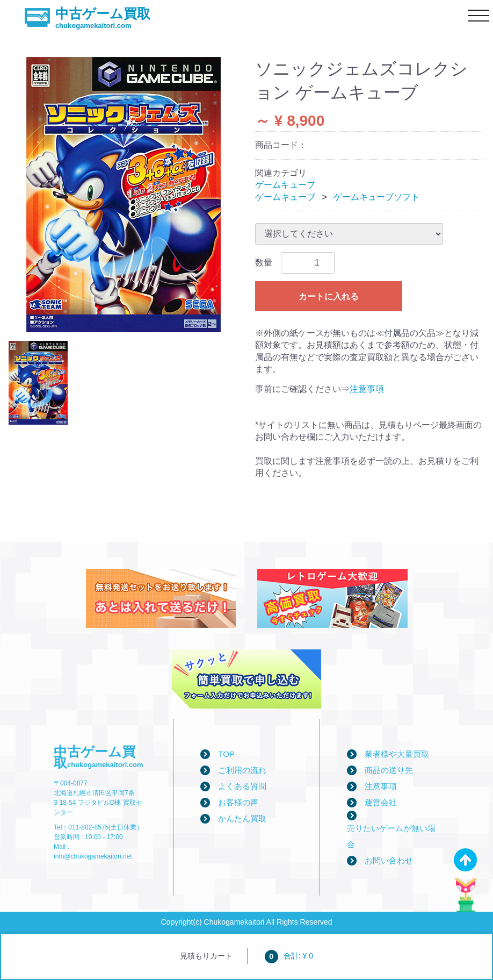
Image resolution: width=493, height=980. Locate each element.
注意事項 (367, 389)
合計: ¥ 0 (289, 956)
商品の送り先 (389, 770)
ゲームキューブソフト (376, 197)
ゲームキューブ (285, 185)
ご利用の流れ (242, 770)
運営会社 (381, 802)
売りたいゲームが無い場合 (391, 836)
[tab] (38, 383)
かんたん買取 (242, 818)
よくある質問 (242, 786)
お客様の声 (238, 802)
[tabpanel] (123, 195)
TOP (226, 754)
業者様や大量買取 (397, 754)
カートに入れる (329, 296)
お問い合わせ (389, 860)
